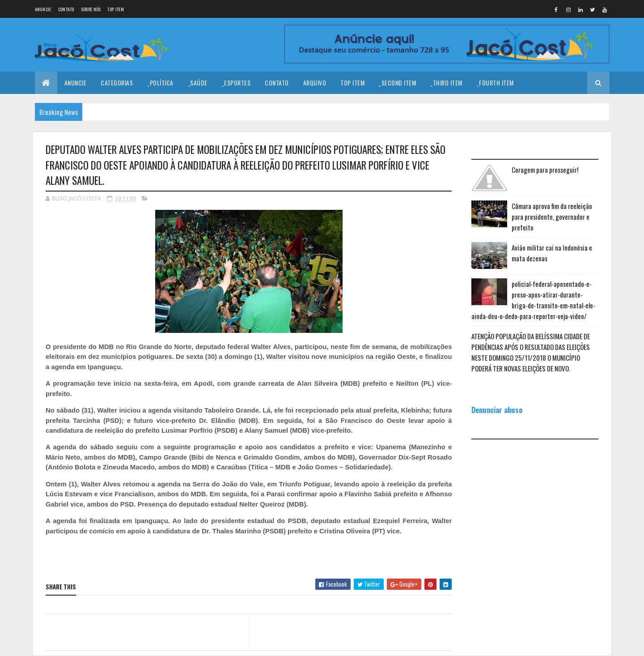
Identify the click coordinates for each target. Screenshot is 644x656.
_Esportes (236, 83)
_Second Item (397, 83)
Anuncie (43, 9)
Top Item (115, 9)
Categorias (117, 83)
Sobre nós (91, 9)
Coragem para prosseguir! (545, 170)
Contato (66, 9)
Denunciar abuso (497, 410)
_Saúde (198, 83)
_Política (160, 83)
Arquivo (315, 83)
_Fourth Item (495, 83)
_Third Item (446, 83)
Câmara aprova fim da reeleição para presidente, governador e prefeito (552, 217)
